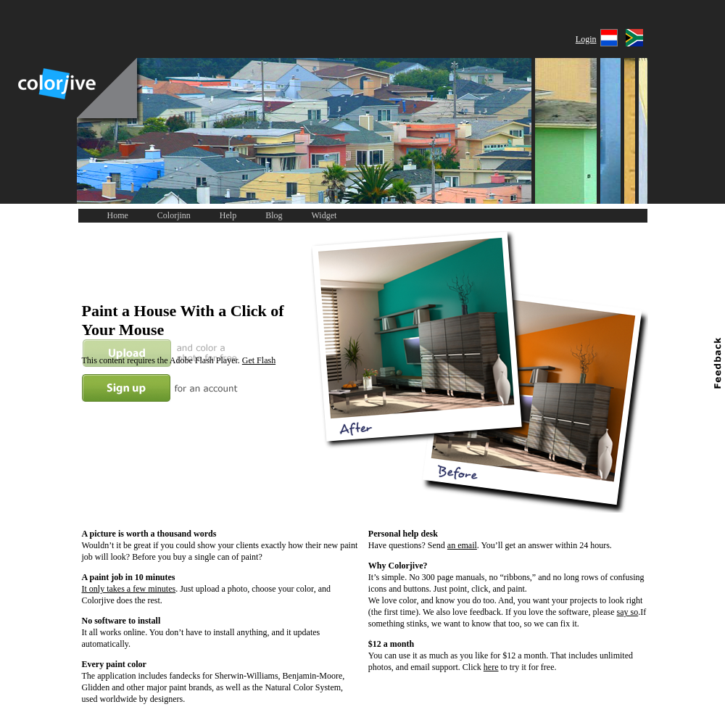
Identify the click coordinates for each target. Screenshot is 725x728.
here (491, 667)
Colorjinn (174, 215)
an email (462, 545)
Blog (274, 215)
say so (628, 612)
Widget (324, 215)
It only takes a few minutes (129, 589)
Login (586, 39)
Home (118, 215)
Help (228, 215)
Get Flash (259, 360)
